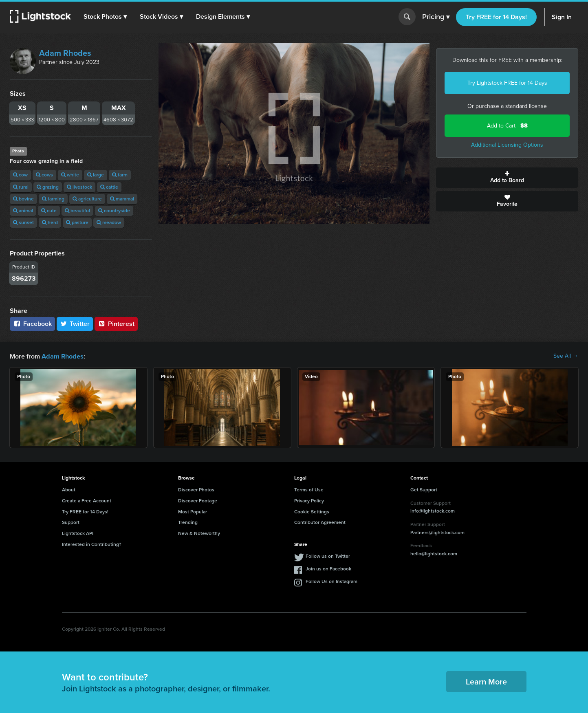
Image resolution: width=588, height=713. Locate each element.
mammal (122, 199)
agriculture (87, 199)
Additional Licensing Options (507, 145)
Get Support (424, 489)
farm (120, 175)
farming (53, 199)
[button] (106, 17)
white (70, 175)
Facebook (32, 324)
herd (50, 222)
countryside (114, 211)
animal (23, 211)
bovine (23, 199)
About (69, 489)
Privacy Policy (309, 500)
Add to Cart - (507, 126)
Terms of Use (309, 489)
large (96, 175)
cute (49, 211)
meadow (109, 222)
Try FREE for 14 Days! (496, 17)
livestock (79, 187)
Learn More (486, 681)
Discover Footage (198, 500)
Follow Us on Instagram (331, 581)
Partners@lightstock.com (437, 532)
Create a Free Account (87, 500)
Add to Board (507, 178)
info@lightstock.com (433, 511)
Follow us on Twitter (328, 556)
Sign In (562, 17)
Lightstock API (78, 533)
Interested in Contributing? (92, 544)
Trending (188, 522)
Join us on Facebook (328, 568)
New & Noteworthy (199, 533)
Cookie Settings (312, 511)
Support (71, 522)
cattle (109, 187)
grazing (48, 187)
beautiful (77, 211)
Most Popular (193, 511)
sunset (23, 222)
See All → (566, 356)
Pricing (436, 17)
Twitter (75, 324)
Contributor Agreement (320, 522)
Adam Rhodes (65, 53)
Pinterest (116, 324)
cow (20, 175)
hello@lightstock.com (434, 553)
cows (44, 175)
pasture (77, 222)
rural (21, 187)
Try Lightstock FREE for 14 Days (507, 83)
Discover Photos (196, 489)
